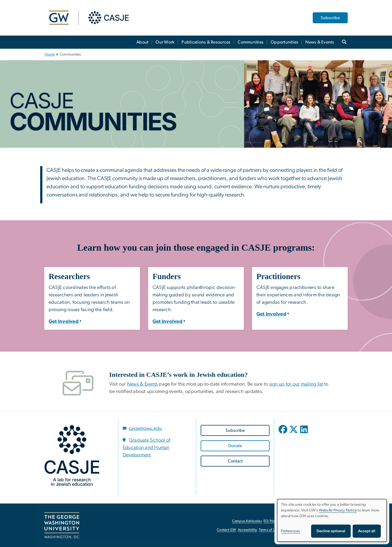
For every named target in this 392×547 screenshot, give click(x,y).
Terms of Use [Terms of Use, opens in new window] (269, 530)
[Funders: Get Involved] (167, 322)
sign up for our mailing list (296, 384)
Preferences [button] (291, 531)
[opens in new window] (283, 433)
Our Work (165, 42)
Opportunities (284, 42)
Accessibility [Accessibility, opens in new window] (247, 530)
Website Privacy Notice (338, 510)
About (142, 42)
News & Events (320, 42)
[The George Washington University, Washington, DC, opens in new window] (62, 526)
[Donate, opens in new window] (235, 446)
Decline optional (331, 531)
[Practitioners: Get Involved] (271, 314)
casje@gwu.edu (145, 429)
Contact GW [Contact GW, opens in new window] (226, 530)
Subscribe (330, 18)
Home (50, 54)
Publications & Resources (206, 42)
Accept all (367, 531)
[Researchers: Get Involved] (64, 322)
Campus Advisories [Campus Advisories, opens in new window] (247, 521)
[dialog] (332, 520)
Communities (251, 42)
